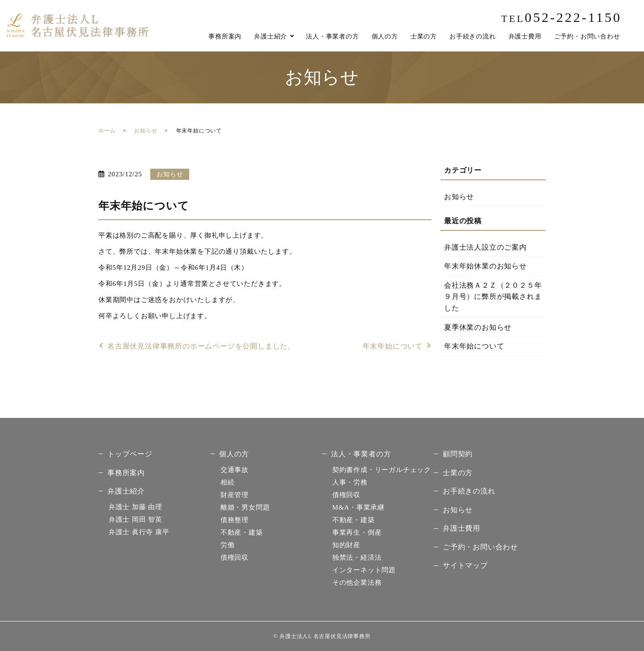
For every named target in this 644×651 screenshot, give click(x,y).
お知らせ (146, 131)
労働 (228, 545)
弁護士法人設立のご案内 (485, 247)
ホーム (107, 131)
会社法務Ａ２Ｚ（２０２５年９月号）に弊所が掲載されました (493, 297)
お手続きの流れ (473, 36)
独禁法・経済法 (357, 557)
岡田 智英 (136, 519)
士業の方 (424, 36)
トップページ (130, 454)
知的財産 (346, 545)
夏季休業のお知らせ (478, 327)
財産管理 (235, 495)
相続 (228, 482)
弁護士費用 (525, 36)
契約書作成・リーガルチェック (382, 470)
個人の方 (385, 36)
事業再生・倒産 (357, 532)
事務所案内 (225, 36)
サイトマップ (465, 565)
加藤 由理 (136, 507)
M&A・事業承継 (358, 507)
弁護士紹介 (271, 36)
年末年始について (393, 346)
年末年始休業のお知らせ (485, 266)
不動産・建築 (242, 532)
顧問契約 (458, 454)
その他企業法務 (357, 583)
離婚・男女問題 (245, 507)
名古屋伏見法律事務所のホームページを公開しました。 (201, 346)
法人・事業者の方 (332, 36)
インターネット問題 (364, 570)
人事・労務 (350, 482)
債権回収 (235, 557)
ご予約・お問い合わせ (587, 36)
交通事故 (235, 470)
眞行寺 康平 (139, 532)
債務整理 (235, 520)
